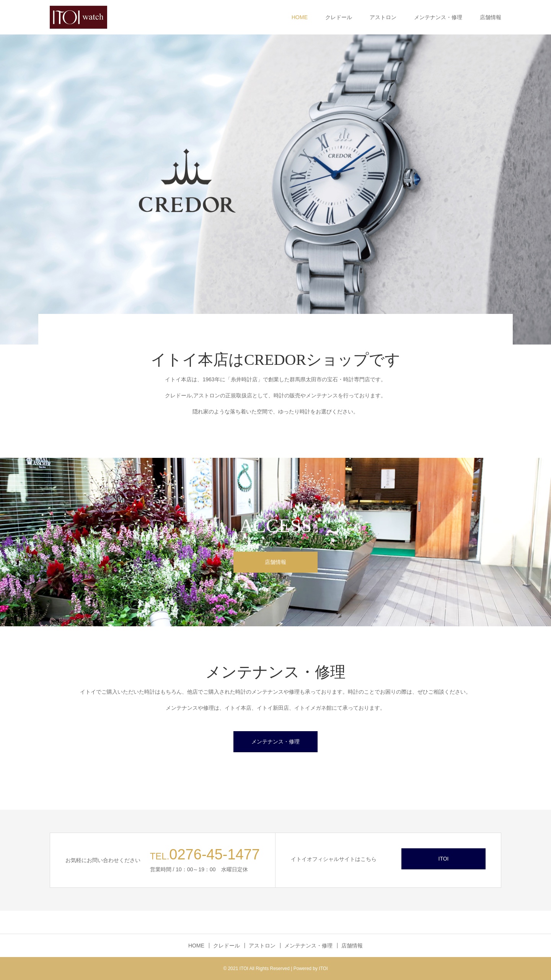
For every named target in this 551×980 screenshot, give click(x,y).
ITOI (444, 859)
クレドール (339, 17)
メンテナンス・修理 (438, 17)
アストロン (383, 17)
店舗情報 (491, 17)
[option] (275, 189)
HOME (300, 17)
